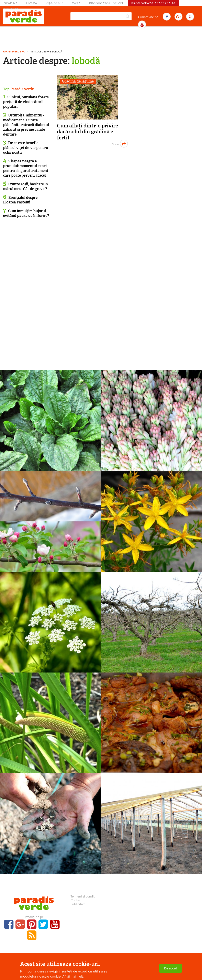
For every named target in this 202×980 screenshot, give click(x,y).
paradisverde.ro (14, 52)
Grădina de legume (78, 81)
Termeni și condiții (83, 896)
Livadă (32, 3)
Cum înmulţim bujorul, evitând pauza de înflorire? (26, 213)
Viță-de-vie (54, 3)
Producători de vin (106, 3)
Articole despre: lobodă (46, 52)
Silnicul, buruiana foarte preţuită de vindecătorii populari (26, 102)
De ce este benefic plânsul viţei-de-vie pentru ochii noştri (26, 148)
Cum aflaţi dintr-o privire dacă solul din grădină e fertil (88, 132)
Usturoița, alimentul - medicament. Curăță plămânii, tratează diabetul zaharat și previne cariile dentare (26, 125)
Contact (76, 900)
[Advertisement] (101, 38)
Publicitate (78, 904)
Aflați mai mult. (73, 977)
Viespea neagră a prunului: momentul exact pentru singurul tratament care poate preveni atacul (26, 168)
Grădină (11, 3)
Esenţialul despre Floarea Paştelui (20, 200)
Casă (76, 3)
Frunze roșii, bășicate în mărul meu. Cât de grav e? (25, 186)
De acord (171, 968)
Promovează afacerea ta (153, 3)
